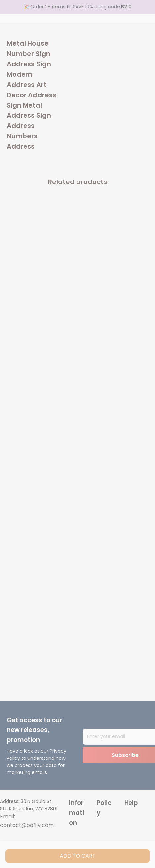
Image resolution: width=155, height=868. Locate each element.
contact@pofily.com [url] (27, 825)
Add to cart (78, 856)
